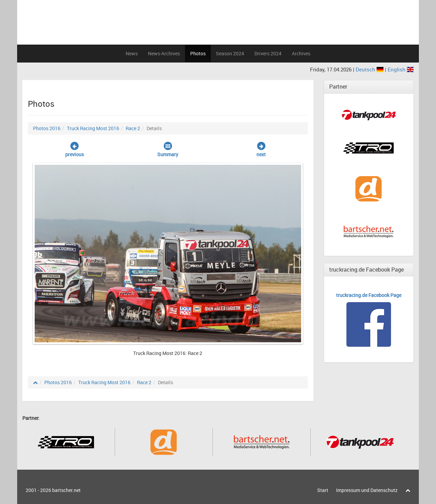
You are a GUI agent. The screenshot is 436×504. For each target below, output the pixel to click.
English (401, 69)
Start (323, 490)
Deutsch (370, 69)
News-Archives (164, 53)
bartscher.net (66, 490)
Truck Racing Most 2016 (93, 128)
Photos (198, 53)
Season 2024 (230, 53)
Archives (301, 53)
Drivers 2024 (268, 53)
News (132, 53)
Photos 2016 (47, 128)
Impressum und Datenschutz (367, 490)
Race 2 (133, 128)
